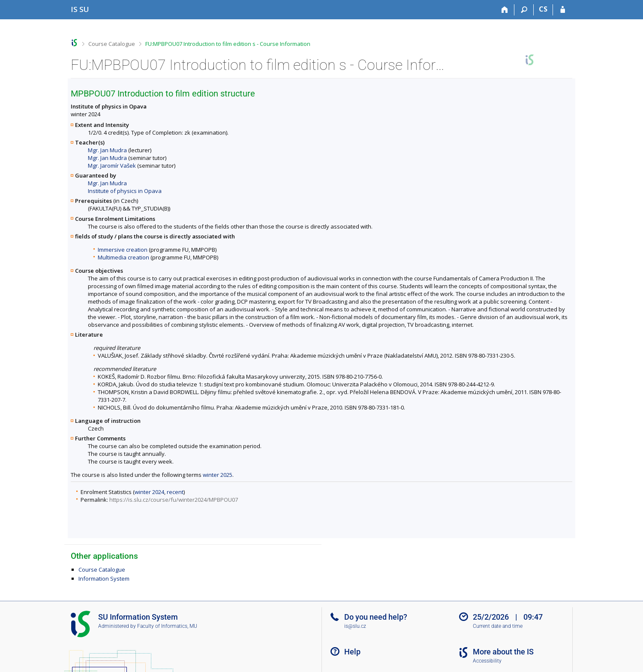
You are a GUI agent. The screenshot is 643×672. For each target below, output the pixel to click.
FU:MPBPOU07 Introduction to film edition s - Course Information (228, 44)
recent (175, 492)
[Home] (505, 10)
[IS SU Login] (563, 10)
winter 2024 (149, 492)
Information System (104, 579)
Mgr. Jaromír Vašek (112, 166)
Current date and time (498, 626)
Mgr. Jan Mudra (107, 150)
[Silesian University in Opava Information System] (80, 9)
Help (352, 652)
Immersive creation (123, 250)
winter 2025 (218, 475)
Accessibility (487, 661)
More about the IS (503, 652)
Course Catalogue (112, 44)
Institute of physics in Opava (125, 191)
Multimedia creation (123, 257)
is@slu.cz (355, 626)
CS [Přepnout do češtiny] (543, 9)
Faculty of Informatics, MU (167, 626)
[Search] (524, 10)
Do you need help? (376, 617)
